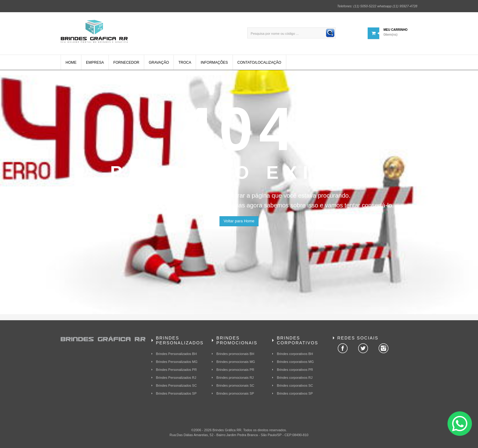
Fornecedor (126, 63)
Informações (214, 63)
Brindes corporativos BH (295, 354)
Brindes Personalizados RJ (176, 378)
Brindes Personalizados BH (177, 354)
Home (71, 63)
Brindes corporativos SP (295, 393)
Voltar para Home (239, 221)
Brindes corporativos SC (295, 385)
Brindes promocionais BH (235, 354)
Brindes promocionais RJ (235, 378)
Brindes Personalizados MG (177, 362)
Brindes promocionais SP (235, 393)
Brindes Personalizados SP (176, 393)
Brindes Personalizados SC (177, 385)
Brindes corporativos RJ (295, 378)
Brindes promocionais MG (236, 362)
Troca (185, 63)
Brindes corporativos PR (295, 370)
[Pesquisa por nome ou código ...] (291, 33)
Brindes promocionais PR (235, 370)
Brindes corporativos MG (295, 362)
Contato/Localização (259, 63)
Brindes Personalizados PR (177, 370)
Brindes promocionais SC (235, 385)
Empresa (95, 63)
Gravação (159, 63)
